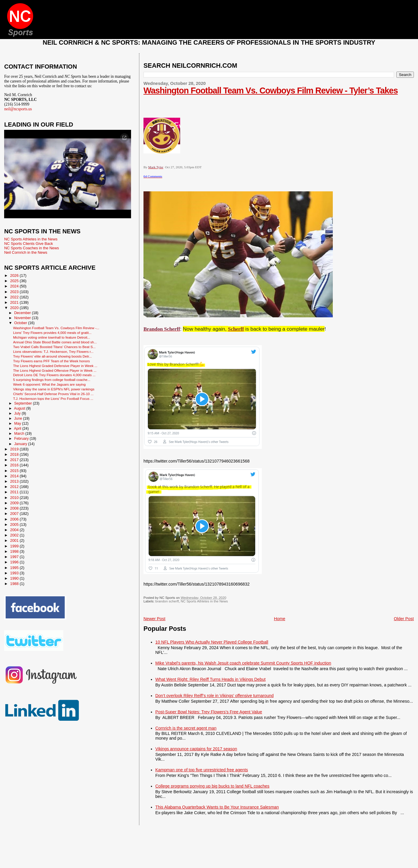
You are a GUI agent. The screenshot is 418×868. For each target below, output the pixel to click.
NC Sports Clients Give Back (29, 244)
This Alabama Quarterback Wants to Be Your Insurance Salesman (217, 807)
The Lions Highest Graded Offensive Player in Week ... (55, 370)
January (21, 444)
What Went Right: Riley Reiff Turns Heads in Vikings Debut (210, 679)
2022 (15, 297)
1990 (15, 578)
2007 (15, 514)
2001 (15, 540)
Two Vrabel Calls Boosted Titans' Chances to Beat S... (54, 347)
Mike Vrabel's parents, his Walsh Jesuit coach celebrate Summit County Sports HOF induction (243, 663)
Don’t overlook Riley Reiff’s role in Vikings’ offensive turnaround (214, 696)
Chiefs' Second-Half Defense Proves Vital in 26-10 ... (53, 394)
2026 (15, 275)
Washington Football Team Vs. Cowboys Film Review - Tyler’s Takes (271, 90)
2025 (15, 281)
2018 (15, 454)
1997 (15, 557)
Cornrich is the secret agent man (186, 728)
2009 (15, 503)
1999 (15, 546)
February (22, 439)
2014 (15, 476)
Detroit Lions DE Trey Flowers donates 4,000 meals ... (54, 375)
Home (280, 619)
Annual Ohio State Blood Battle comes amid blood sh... (55, 342)
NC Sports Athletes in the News (204, 601)
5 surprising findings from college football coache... (52, 380)
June (19, 418)
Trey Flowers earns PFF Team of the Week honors (51, 361)
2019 (15, 449)
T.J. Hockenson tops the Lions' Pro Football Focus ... (53, 399)
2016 (15, 465)
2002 (15, 535)
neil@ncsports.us (18, 109)
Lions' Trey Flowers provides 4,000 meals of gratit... (52, 333)
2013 (15, 481)
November (23, 318)
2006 (15, 519)
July (18, 413)
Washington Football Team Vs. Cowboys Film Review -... (56, 328)
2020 (15, 308)
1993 (15, 573)
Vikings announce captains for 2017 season (196, 749)
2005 (15, 524)
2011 (15, 492)
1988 (15, 584)
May (18, 424)
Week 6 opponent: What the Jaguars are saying (49, 384)
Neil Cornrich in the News (26, 252)
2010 (15, 498)
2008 (15, 508)
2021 (15, 302)
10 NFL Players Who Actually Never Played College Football (212, 642)
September (24, 403)
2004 (15, 530)
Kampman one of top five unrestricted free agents (202, 770)
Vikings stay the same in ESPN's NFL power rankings (54, 389)
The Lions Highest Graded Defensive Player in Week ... (55, 366)
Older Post (404, 619)
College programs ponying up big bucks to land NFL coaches (212, 786)
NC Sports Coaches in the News (32, 248)
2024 (15, 286)
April (18, 429)
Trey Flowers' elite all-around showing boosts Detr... (52, 356)
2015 (15, 471)
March (20, 434)
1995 (15, 568)
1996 (15, 562)
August (20, 408)
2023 (15, 292)
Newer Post (154, 619)
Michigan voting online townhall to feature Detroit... (51, 337)
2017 (15, 460)
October (21, 323)
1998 (15, 551)
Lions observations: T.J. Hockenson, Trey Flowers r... (53, 351)
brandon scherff (167, 601)
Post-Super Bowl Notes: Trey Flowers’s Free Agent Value (209, 712)
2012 (15, 487)
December (23, 313)
